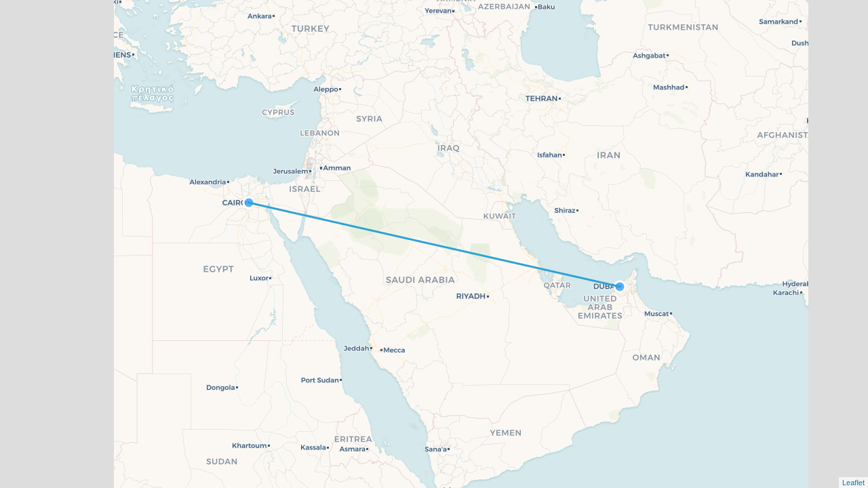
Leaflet (853, 483)
